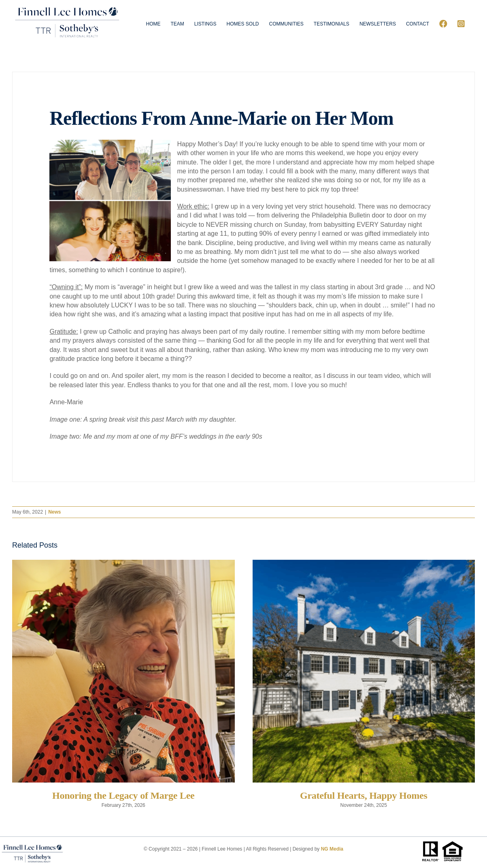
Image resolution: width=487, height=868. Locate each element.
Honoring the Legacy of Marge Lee (123, 795)
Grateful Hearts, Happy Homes (364, 795)
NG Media (332, 849)
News (54, 512)
